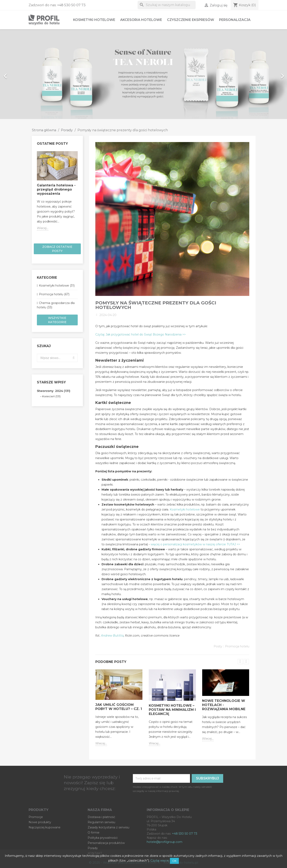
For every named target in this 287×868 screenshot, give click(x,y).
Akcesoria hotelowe (141, 20)
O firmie (94, 833)
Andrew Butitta (112, 636)
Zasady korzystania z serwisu (108, 827)
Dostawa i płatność (101, 817)
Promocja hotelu (237, 646)
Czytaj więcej (160, 861)
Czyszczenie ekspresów (191, 20)
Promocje (36, 817)
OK (174, 861)
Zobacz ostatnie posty (57, 249)
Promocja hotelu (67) (54, 294)
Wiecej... (43, 228)
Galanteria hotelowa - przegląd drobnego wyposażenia (56, 189)
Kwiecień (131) (51, 396)
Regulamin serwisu (101, 822)
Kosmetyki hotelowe (94, 20)
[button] (22, 74)
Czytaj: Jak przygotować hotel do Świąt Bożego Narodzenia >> (140, 334)
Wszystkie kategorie (57, 320)
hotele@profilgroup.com (165, 842)
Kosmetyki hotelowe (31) (57, 286)
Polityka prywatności (103, 838)
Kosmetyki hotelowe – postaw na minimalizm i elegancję (172, 710)
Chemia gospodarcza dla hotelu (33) (56, 305)
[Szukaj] (167, 5)
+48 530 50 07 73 (71, 5)
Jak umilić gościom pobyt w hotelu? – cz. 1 (119, 707)
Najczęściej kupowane (45, 827)
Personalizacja (235, 20)
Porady (93, 848)
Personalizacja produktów (106, 843)
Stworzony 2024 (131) (54, 391)
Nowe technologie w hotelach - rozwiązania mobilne (224, 705)
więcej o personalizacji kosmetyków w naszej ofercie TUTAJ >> (195, 544)
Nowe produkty (40, 822)
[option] (143, 74)
